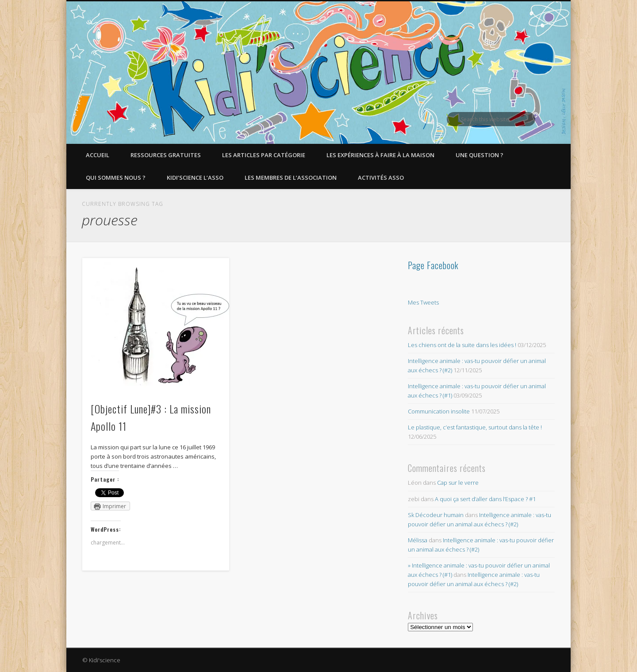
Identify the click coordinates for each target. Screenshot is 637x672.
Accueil (98, 155)
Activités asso (381, 178)
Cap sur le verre (458, 483)
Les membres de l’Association (291, 178)
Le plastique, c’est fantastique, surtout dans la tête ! (475, 427)
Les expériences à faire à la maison (380, 155)
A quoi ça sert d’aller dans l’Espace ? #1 (485, 499)
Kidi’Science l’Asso (195, 178)
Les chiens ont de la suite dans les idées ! (462, 345)
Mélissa (418, 540)
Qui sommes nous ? (116, 178)
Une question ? (480, 155)
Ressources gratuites (166, 155)
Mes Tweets (423, 302)
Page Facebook (433, 265)
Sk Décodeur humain (436, 515)
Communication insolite (439, 411)
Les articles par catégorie (264, 155)
